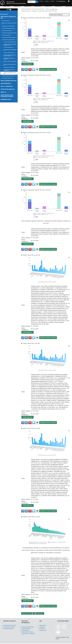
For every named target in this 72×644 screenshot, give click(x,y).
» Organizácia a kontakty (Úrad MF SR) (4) (9, 23)
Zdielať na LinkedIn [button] (27, 69)
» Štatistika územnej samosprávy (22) (9, 65)
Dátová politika (25, 631)
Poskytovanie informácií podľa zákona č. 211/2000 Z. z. (28, 634)
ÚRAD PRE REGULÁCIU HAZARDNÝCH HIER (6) (7, 96)
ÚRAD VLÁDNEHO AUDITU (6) (9, 81)
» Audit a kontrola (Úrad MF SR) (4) (8, 28)
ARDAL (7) (3, 92)
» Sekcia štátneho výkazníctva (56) (9, 40)
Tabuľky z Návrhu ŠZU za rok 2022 (31, 429)
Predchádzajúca (27, 614)
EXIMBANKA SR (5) (6, 100)
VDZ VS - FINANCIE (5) (7, 87)
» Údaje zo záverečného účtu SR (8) (10, 73)
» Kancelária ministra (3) (9, 35)
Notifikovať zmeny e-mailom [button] (48, 69)
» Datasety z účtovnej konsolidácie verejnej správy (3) (10, 45)
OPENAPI (47, 1)
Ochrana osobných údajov (28, 627)
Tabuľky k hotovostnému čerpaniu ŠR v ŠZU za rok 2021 (37, 75)
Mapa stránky (43, 626)
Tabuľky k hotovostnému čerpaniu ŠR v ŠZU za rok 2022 (37, 133)
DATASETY (41, 1)
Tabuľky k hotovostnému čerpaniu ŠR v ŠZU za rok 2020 (37, 18)
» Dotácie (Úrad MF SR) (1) (7, 31)
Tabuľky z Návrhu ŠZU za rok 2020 (31, 255)
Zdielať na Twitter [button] (34, 69)
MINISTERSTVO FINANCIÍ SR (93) (8, 17)
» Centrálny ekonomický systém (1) (10, 42)
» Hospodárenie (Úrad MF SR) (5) (8, 26)
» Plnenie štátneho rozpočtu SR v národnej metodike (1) (10, 55)
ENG (61, 1)
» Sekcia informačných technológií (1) (9, 37)
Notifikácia (42, 627)
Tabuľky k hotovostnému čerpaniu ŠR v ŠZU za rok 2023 (37, 190)
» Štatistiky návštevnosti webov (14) (9, 76)
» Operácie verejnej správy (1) (9, 53)
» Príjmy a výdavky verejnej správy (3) (10, 62)
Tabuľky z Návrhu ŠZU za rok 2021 (31, 344)
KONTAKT (52, 1)
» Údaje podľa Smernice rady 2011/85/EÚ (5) (9, 70)
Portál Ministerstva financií (10, 626)
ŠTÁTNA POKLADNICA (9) (8, 89)
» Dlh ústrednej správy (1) (8, 47)
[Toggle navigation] (10, 10)
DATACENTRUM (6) (6, 84)
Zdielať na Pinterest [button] (30, 69)
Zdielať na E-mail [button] (37, 69)
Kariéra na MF (43, 631)
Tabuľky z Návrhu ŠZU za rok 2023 (31, 517)
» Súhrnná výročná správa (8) (9, 67)
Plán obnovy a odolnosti (9, 627)
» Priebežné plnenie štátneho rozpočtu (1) (9, 59)
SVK (64, 1)
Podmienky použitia (26, 629)
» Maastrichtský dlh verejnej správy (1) (10, 50)
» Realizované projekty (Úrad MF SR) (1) (9, 33)
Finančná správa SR (8, 629)
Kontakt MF (42, 629)
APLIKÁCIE (58, 1)
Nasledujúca (40, 614)
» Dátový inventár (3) (6, 21)
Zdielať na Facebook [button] (23, 69)
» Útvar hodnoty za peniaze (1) (9, 78)
